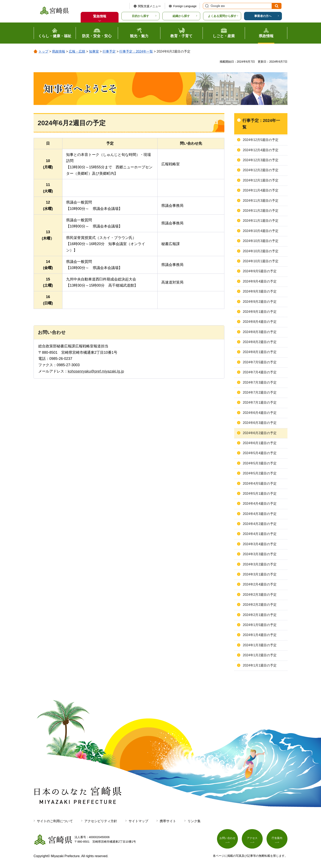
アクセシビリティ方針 (101, 821)
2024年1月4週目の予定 (260, 635)
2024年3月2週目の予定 (260, 564)
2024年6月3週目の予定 (260, 423)
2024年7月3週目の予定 (260, 382)
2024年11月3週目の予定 (261, 201)
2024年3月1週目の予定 (260, 574)
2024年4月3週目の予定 (260, 514)
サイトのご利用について (55, 821)
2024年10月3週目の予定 (261, 241)
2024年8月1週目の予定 (260, 352)
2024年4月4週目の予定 (260, 504)
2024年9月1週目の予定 (260, 312)
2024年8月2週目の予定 (260, 342)
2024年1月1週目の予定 (260, 665)
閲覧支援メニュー (149, 6)
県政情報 (59, 51)
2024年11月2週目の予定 (261, 211)
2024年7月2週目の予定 (260, 392)
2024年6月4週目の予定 (260, 413)
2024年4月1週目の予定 (260, 534)
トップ (43, 51)
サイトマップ (138, 821)
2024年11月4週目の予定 (261, 190)
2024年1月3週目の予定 (260, 645)
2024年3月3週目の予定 (260, 554)
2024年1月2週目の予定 (260, 655)
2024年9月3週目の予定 (260, 291)
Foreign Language (185, 6)
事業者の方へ (263, 16)
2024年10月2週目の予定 (261, 251)
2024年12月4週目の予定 (261, 150)
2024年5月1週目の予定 (260, 494)
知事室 (94, 51)
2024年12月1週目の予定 (261, 180)
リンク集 (194, 821)
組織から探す (181, 16)
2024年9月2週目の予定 (260, 302)
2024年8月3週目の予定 (260, 332)
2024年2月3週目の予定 (260, 595)
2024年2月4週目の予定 (260, 584)
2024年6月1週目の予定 (260, 443)
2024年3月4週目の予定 (260, 544)
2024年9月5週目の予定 (260, 271)
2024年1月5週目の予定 (260, 625)
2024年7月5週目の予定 (260, 362)
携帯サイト (168, 821)
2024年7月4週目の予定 (260, 372)
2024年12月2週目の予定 (261, 170)
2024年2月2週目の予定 (260, 605)
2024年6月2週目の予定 (260, 433)
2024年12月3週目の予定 (261, 160)
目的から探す (140, 16)
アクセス (252, 839)
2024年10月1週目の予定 (261, 261)
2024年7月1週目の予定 (260, 402)
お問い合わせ (227, 839)
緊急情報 (100, 16)
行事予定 (109, 51)
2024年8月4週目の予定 (260, 322)
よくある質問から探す (222, 16)
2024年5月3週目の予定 (260, 463)
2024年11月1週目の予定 (261, 221)
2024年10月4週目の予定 (261, 231)
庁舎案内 (277, 839)
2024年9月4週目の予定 (260, 281)
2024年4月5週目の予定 (260, 484)
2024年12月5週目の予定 (261, 140)
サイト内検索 (206, 6)
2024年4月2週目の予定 (260, 524)
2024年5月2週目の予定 (260, 473)
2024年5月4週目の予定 (260, 453)
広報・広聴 (77, 51)
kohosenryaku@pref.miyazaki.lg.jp (96, 371)
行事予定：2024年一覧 (136, 51)
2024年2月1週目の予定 (260, 615)
